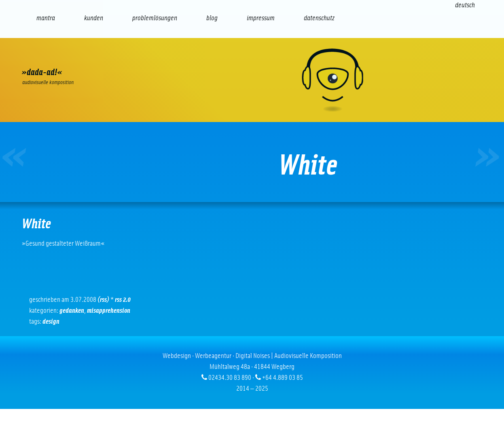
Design (51, 322)
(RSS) (103, 300)
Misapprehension (109, 311)
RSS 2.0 (123, 300)
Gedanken (72, 311)
